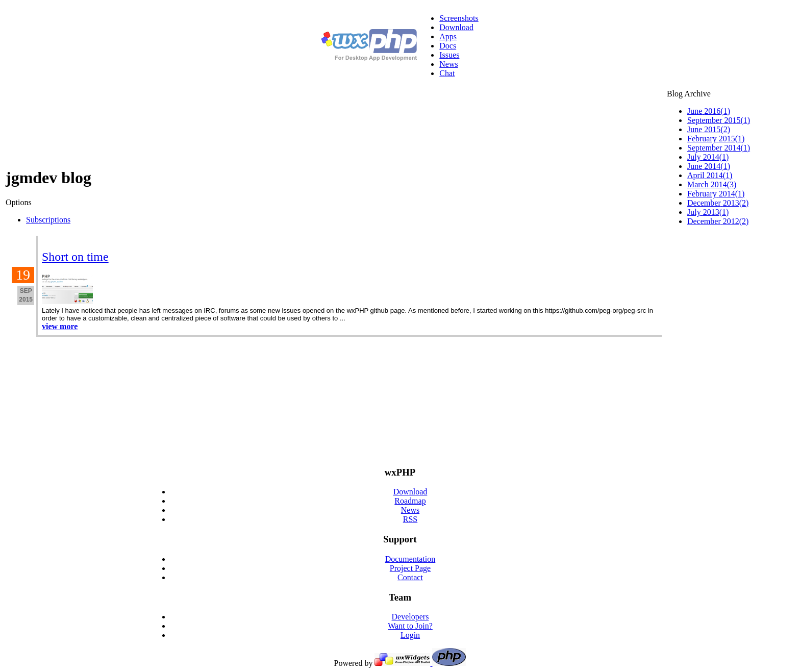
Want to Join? (410, 626)
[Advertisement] (731, 298)
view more (60, 326)
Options (19, 202)
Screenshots (459, 18)
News (448, 64)
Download (456, 27)
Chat (447, 73)
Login (410, 635)
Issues (449, 55)
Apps (448, 36)
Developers (410, 617)
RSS (410, 519)
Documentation (410, 559)
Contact (410, 577)
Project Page (410, 568)
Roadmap (410, 501)
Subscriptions (48, 220)
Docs (448, 46)
